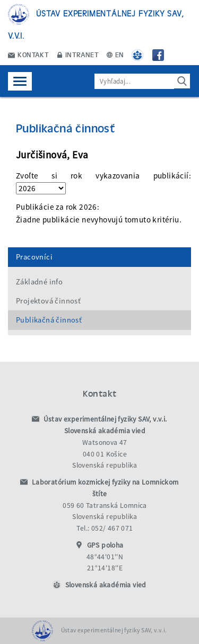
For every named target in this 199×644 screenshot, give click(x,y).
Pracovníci (34, 257)
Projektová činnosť (48, 301)
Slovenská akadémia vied (106, 585)
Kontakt (28, 54)
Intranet (78, 54)
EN (115, 54)
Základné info (39, 282)
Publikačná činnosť (49, 320)
